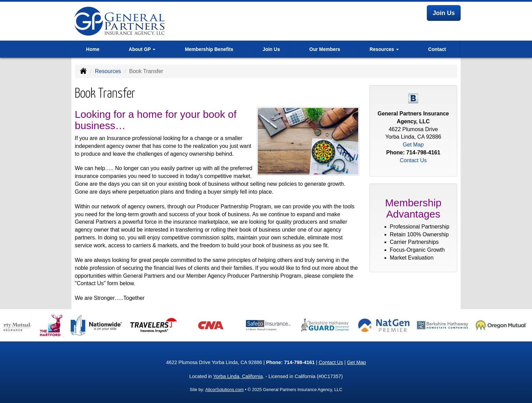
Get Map (413, 145)
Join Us (444, 13)
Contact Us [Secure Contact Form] (413, 160)
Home (93, 49)
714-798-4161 (423, 152)
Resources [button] (384, 49)
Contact (437, 49)
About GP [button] (142, 49)
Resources (108, 71)
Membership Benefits (209, 49)
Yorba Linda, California (238, 376)
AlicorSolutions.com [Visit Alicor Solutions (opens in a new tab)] (224, 390)
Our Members (325, 49)
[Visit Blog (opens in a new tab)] (413, 98)
